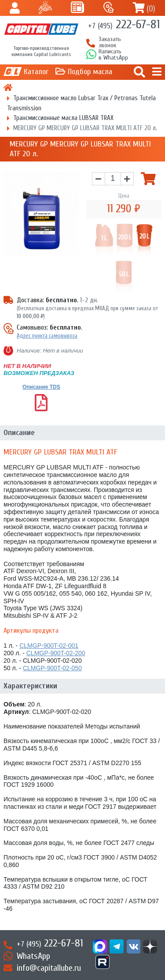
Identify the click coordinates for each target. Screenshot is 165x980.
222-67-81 (124, 24)
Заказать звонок (110, 42)
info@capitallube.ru (49, 968)
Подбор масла (90, 72)
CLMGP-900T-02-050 (52, 668)
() (151, 9)
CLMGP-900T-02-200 (56, 653)
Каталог (36, 72)
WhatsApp (33, 956)
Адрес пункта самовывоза (47, 336)
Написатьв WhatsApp (113, 55)
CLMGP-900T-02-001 (49, 646)
